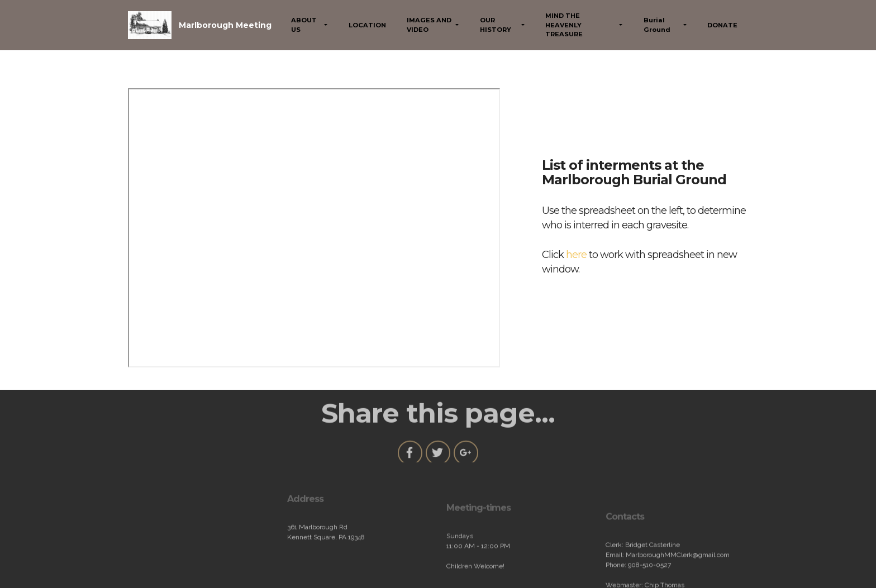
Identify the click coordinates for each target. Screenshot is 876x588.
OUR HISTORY (496, 25)
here (576, 255)
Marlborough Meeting (225, 25)
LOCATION (367, 25)
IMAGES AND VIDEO (429, 25)
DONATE (722, 25)
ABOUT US (304, 25)
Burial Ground (657, 25)
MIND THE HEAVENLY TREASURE (564, 25)
